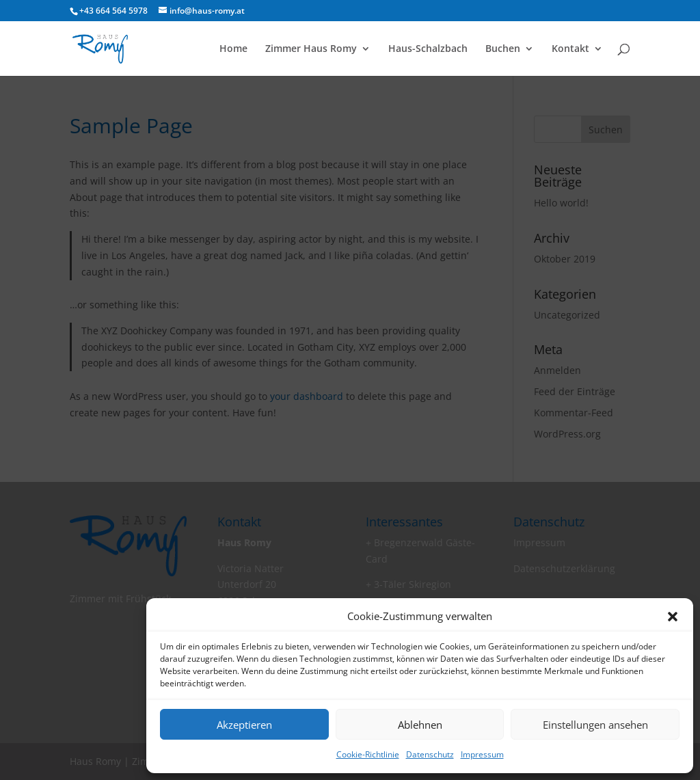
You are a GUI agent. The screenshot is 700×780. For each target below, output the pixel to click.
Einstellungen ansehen (595, 725)
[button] (673, 617)
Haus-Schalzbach (428, 49)
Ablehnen (420, 725)
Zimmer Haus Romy (311, 49)
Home (233, 49)
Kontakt (570, 49)
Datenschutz (430, 754)
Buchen (503, 49)
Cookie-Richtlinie (368, 754)
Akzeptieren (244, 725)
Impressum (482, 754)
